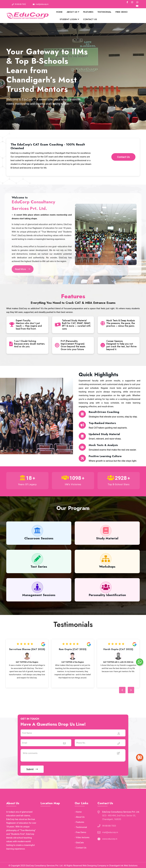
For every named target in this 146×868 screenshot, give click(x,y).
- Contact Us (80, 848)
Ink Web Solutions (129, 866)
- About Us (80, 817)
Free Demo (121, 12)
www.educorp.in (110, 839)
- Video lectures (82, 837)
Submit (32, 769)
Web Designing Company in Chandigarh (102, 866)
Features (88, 12)
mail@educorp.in (42, 4)
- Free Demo (80, 832)
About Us (73, 12)
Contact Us (90, 19)
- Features (79, 822)
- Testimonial (81, 827)
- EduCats (79, 843)
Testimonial (104, 12)
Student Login (69, 19)
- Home (78, 812)
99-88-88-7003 (20, 4)
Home (59, 12)
